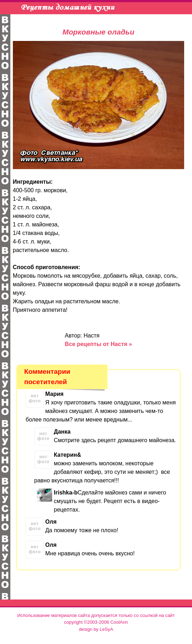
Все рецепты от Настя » (98, 344)
